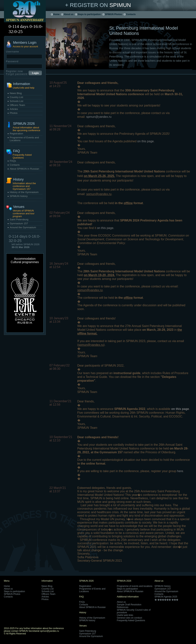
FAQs (13, 161)
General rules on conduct (130, 618)
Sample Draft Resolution (129, 605)
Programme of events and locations (135, 586)
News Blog (16, 93)
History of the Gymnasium (24, 192)
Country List (16, 97)
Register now (14, 71)
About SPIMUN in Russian (24, 169)
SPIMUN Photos (113, 14)
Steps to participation (89, 14)
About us (69, 14)
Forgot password (17, 74)
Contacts (131, 14)
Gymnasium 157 (19, 223)
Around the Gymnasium (23, 227)
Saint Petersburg (19, 219)
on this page (145, 141)
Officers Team (18, 105)
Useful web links (125, 615)
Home (56, 14)
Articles (14, 109)
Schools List (17, 101)
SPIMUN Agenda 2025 (166, 597)
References (123, 607)
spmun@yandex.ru (99, 117)
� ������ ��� (167, 600)
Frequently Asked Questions (131, 620)
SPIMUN (120, 5)
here (180, 471)
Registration (16, 134)
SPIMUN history (19, 196)
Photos (14, 113)
